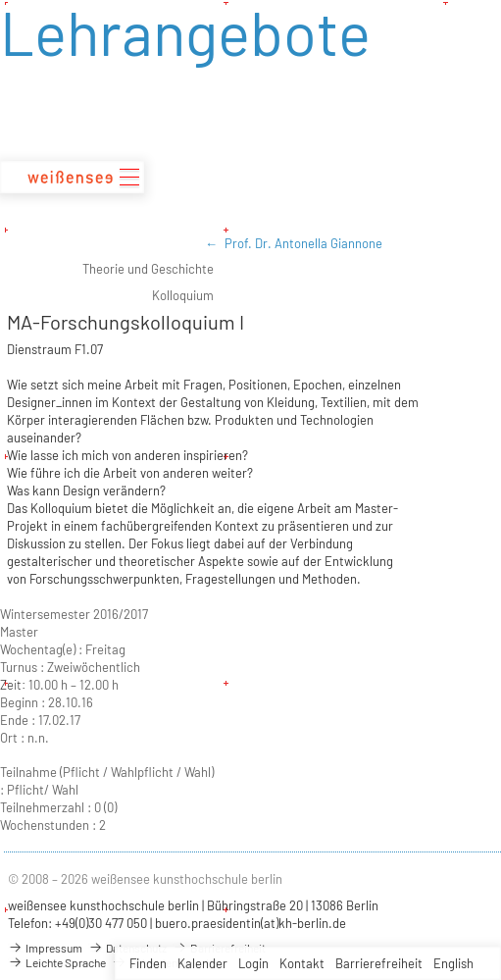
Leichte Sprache (57, 962)
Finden (148, 963)
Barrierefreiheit (379, 963)
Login (253, 963)
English (453, 963)
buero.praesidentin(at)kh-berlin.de (250, 923)
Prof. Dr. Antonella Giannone (303, 243)
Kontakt (302, 963)
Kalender (202, 963)
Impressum (45, 948)
